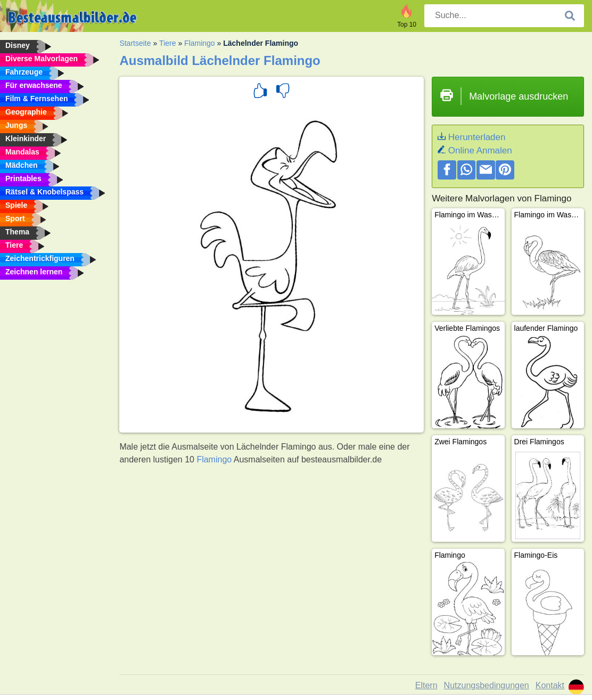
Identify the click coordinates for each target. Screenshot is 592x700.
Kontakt (550, 685)
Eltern (426, 685)
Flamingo (200, 43)
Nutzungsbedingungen (487, 685)
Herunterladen (477, 137)
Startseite (135, 43)
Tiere (167, 43)
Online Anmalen (480, 150)
